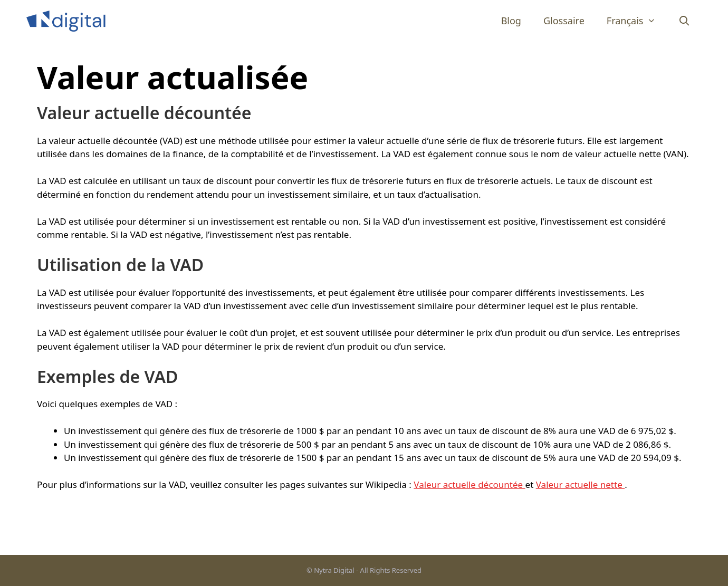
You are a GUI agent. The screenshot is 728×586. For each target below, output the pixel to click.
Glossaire (564, 21)
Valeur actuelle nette (580, 484)
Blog (511, 21)
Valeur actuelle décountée (469, 484)
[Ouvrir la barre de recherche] (684, 21)
